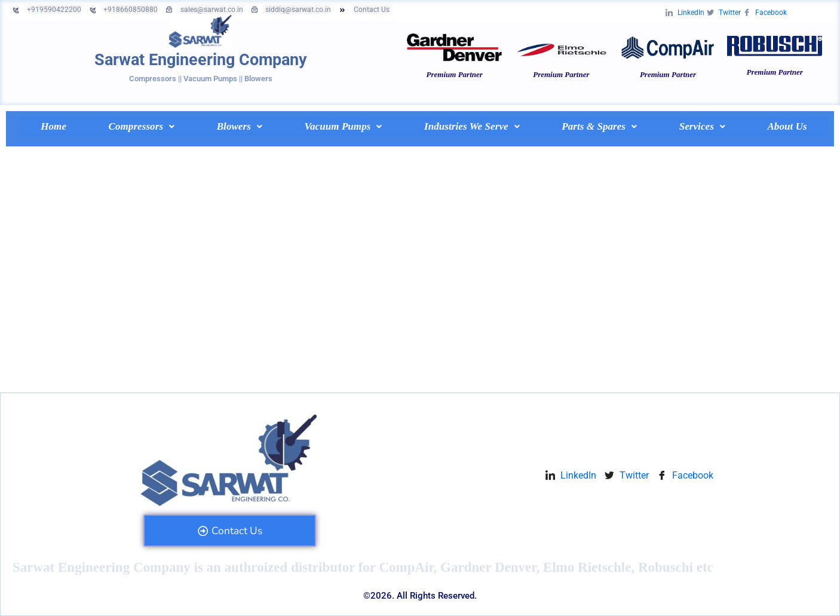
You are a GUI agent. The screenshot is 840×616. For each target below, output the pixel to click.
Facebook (765, 13)
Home (54, 126)
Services (702, 126)
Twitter (724, 13)
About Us (787, 126)
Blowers (240, 126)
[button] (142, 126)
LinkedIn (685, 13)
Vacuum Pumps (344, 126)
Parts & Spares (600, 126)
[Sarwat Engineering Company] (200, 31)
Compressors (142, 126)
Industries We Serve (472, 126)
